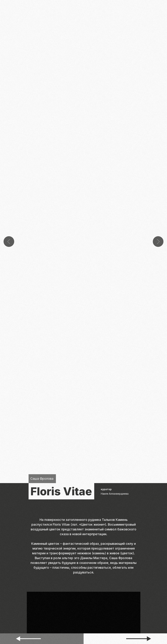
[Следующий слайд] (158, 231)
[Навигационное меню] (162, 5)
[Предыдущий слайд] (9, 231)
